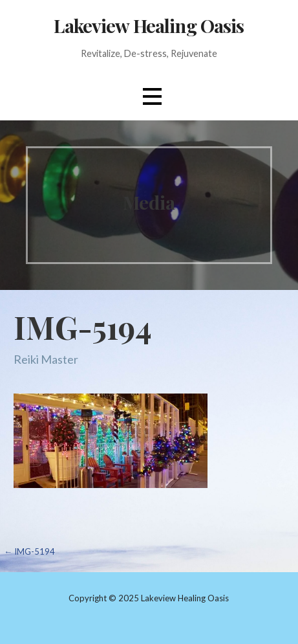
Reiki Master (46, 359)
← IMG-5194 (29, 551)
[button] (152, 96)
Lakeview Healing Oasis (149, 25)
